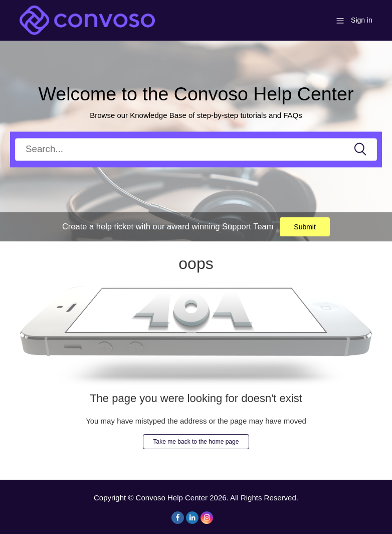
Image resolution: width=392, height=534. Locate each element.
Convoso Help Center (172, 498)
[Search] (196, 149)
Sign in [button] (362, 20)
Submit (305, 227)
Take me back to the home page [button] (196, 442)
